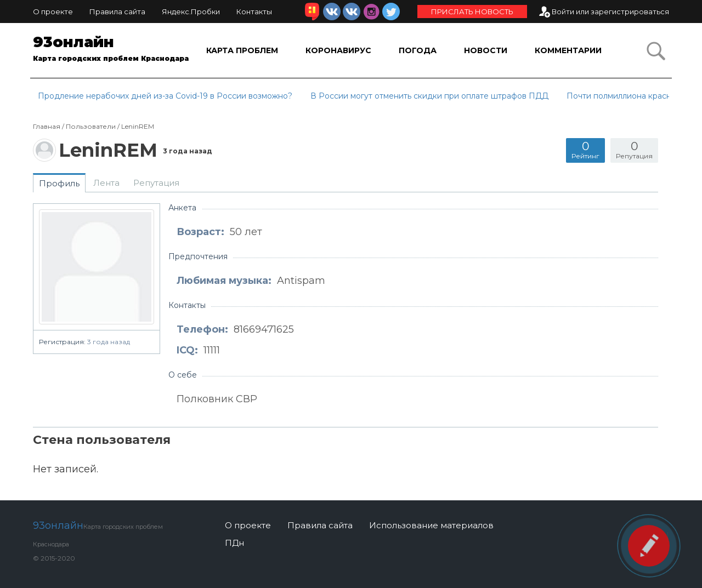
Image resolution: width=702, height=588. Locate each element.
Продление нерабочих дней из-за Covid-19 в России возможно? (165, 96)
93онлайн (112, 50)
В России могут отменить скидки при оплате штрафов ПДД (429, 96)
